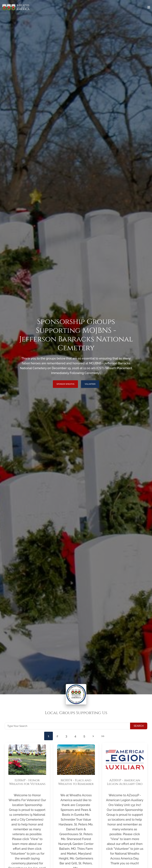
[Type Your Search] (67, 726)
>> (103, 736)
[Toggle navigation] (149, 7)
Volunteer (90, 384)
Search (139, 726)
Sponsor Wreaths (65, 384)
